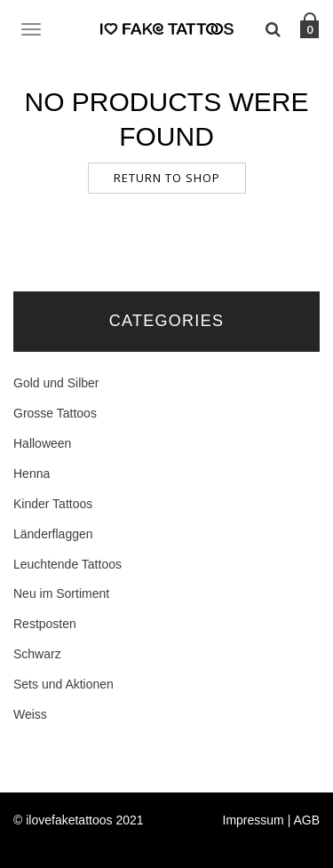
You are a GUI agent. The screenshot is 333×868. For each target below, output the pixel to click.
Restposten (45, 624)
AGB (306, 820)
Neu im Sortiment (61, 593)
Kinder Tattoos (53, 504)
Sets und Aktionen (63, 684)
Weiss (30, 714)
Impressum (254, 820)
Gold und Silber (56, 383)
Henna (32, 474)
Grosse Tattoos (55, 413)
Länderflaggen (53, 534)
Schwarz (37, 654)
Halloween (42, 443)
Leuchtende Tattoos (67, 564)
